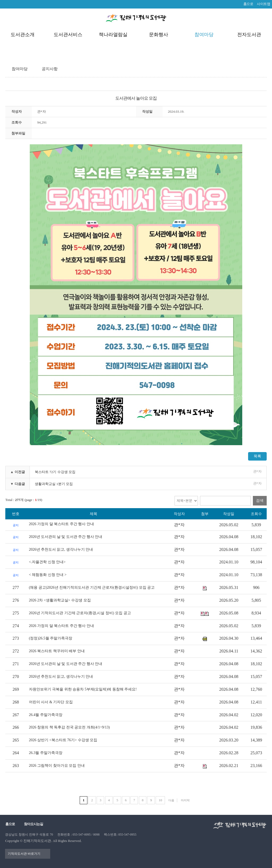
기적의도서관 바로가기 (24, 853)
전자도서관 (249, 35)
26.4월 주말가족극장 (46, 715)
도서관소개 (23, 35)
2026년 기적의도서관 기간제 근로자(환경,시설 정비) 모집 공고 (80, 613)
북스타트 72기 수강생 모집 (55, 472)
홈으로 (248, 4)
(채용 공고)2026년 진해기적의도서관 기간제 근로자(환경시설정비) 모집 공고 (92, 587)
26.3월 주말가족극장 (46, 753)
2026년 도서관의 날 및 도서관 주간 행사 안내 (66, 537)
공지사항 (50, 69)
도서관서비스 (68, 35)
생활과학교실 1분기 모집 (54, 484)
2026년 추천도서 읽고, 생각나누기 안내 (61, 549)
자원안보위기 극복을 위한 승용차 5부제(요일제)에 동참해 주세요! (83, 689)
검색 (260, 501)
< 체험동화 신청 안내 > (48, 575)
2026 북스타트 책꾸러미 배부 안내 (57, 651)
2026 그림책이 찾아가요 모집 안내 (57, 766)
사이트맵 (263, 4)
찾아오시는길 (33, 824)
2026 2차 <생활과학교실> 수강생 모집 (60, 600)
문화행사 (159, 35)
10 (160, 800)
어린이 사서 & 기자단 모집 (51, 702)
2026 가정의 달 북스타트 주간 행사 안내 (61, 524)
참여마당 (204, 35)
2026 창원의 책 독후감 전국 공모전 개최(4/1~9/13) (69, 727)
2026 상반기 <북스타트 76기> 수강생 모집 (63, 740)
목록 (257, 456)
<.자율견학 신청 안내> (47, 562)
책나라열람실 (113, 35)
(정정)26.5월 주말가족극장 (51, 638)
